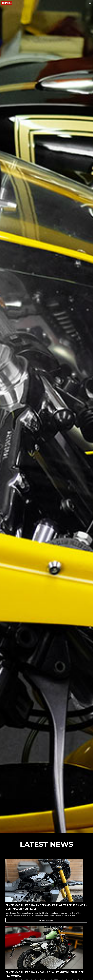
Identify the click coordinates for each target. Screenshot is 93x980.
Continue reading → (46, 920)
